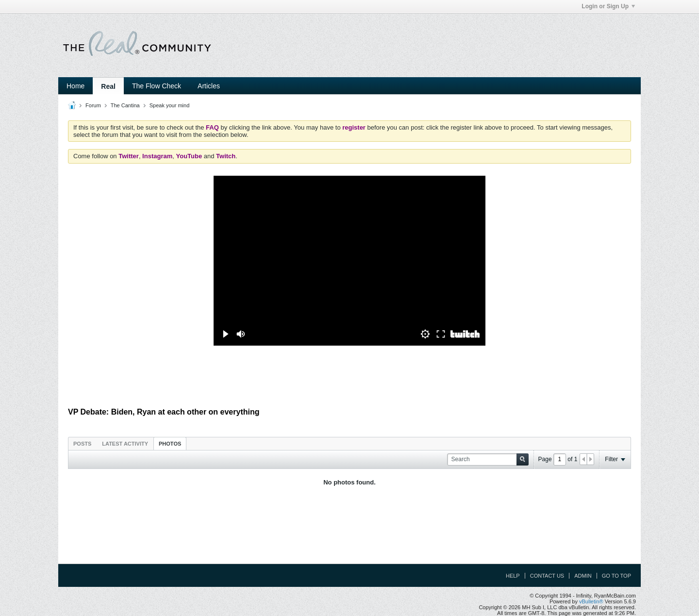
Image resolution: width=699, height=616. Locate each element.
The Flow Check (157, 86)
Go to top (616, 576)
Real (108, 86)
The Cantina (125, 105)
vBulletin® (591, 601)
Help (513, 576)
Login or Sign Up (608, 6)
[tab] (82, 443)
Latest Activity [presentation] (125, 444)
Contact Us (547, 576)
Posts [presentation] (82, 444)
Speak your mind (170, 105)
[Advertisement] (349, 377)
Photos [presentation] (170, 444)
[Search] (488, 459)
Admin (583, 576)
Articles (209, 86)
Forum (93, 105)
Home (75, 86)
